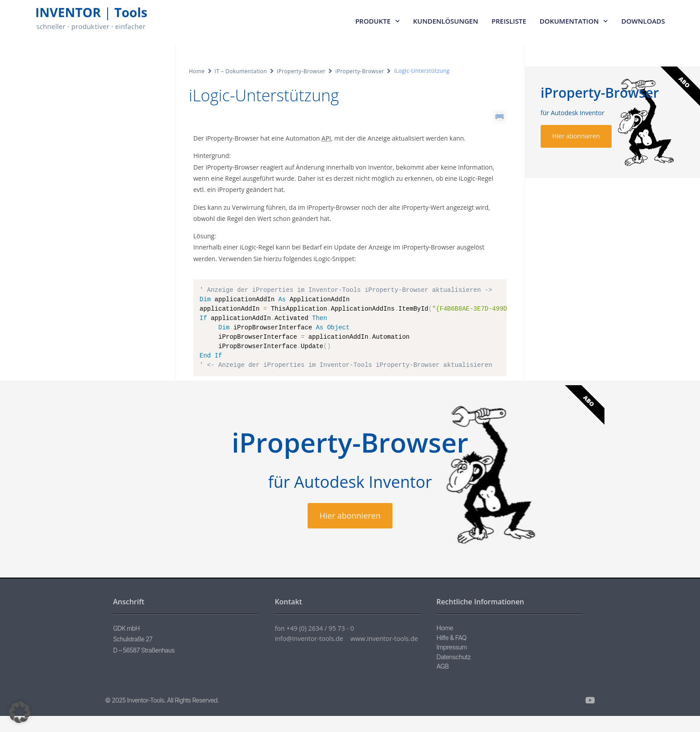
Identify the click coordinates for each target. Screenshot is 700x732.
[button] (20, 712)
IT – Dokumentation (241, 71)
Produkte (378, 21)
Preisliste (509, 21)
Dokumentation (574, 21)
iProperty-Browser (301, 71)
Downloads (643, 21)
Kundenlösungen (446, 21)
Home (197, 71)
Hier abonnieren (576, 136)
